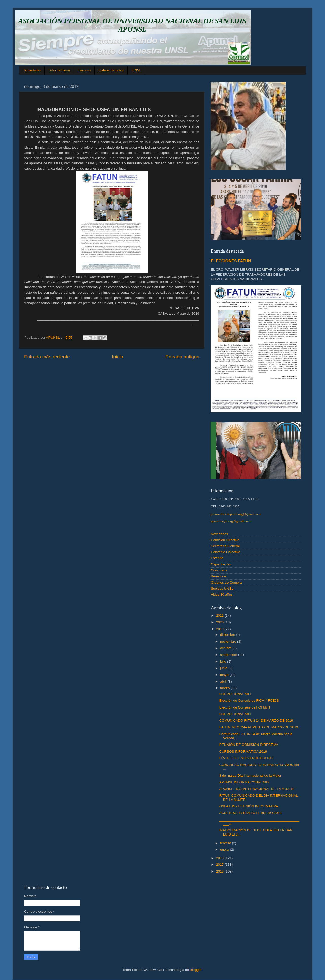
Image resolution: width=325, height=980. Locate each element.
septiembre (229, 655)
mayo (225, 675)
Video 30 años (222, 595)
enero (225, 850)
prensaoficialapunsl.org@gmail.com (236, 514)
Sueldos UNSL (222, 588)
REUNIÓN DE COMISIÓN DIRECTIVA (249, 745)
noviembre (229, 641)
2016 (220, 871)
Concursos (219, 570)
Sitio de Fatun (59, 70)
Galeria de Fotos (111, 70)
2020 (220, 622)
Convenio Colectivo (225, 552)
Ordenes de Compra (226, 582)
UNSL (136, 70)
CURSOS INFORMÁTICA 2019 (243, 751)
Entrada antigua (182, 357)
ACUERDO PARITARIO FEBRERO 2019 (250, 813)
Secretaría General (225, 546)
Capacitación (221, 564)
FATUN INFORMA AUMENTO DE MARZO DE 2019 (259, 727)
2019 (220, 629)
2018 (220, 858)
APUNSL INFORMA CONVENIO (244, 782)
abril (224, 682)
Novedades (32, 70)
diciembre (228, 635)
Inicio (118, 357)
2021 (220, 616)
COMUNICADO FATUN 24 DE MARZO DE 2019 (256, 721)
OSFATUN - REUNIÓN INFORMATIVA (249, 806)
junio (224, 668)
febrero (226, 843)
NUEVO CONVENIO (235, 694)
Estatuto (217, 558)
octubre (226, 648)
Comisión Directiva (225, 540)
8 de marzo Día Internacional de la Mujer (250, 776)
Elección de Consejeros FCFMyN (245, 707)
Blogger (196, 970)
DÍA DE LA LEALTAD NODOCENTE (247, 758)
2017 (220, 865)
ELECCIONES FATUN (231, 261)
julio (224, 661)
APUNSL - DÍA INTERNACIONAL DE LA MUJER (256, 789)
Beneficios (219, 576)
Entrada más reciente (47, 357)
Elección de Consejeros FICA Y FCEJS (249, 701)
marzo (225, 688)
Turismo (84, 70)
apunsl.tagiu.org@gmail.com (231, 521)
